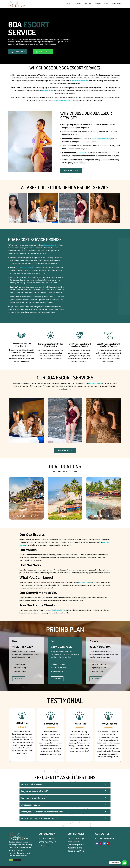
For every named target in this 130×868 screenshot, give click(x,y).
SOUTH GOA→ (26, 516)
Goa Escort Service (59, 610)
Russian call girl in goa (76, 838)
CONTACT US (116, 4)
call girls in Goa (48, 90)
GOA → (65, 516)
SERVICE (98, 4)
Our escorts (81, 153)
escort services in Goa (80, 81)
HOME (68, 4)
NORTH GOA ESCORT (47, 842)
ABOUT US (77, 4)
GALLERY (88, 4)
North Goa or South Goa (101, 139)
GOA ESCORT (44, 846)
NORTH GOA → (104, 516)
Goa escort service (51, 245)
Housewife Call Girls (76, 851)
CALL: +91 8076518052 (105, 838)
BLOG (106, 4)
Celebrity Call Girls (75, 848)
